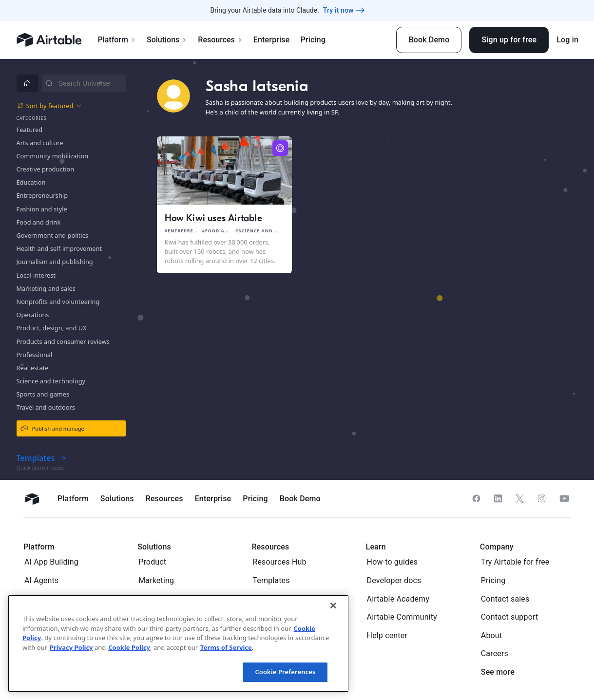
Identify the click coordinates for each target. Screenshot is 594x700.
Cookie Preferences (285, 672)
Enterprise (272, 40)
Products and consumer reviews (63, 341)
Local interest (36, 275)
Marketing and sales (46, 288)
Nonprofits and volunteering (58, 302)
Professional (35, 355)
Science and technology (51, 381)
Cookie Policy (129, 647)
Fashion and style (42, 209)
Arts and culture (40, 143)
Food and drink (39, 222)
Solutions (167, 40)
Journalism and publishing (55, 262)
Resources (220, 40)
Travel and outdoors (46, 407)
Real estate (33, 368)
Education (31, 182)
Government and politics (52, 235)
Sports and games (43, 394)
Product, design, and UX (52, 328)
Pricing (313, 40)
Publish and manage (52, 428)
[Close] (333, 605)
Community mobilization (53, 156)
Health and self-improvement (59, 248)
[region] (178, 643)
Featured (30, 130)
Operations (33, 315)
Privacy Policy (71, 647)
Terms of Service (226, 647)
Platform (117, 40)
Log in (567, 40)
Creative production (46, 169)
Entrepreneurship (42, 195)
